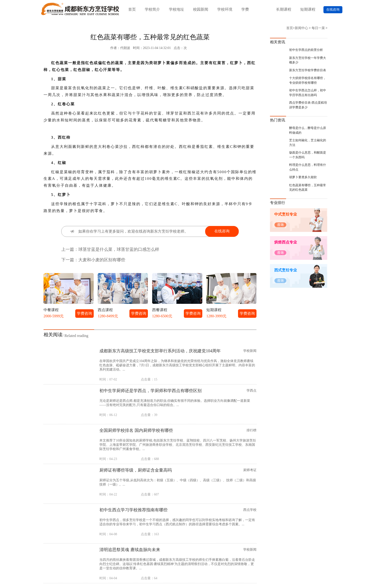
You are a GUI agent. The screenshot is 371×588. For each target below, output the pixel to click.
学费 (245, 9)
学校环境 (225, 9)
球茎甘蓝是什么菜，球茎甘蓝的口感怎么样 (119, 249)
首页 (132, 9)
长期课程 (284, 9)
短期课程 (308, 9)
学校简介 (152, 9)
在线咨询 (333, 10)
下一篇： (70, 260)
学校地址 (177, 9)
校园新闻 (201, 9)
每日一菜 (318, 28)
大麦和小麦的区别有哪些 (102, 260)
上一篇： (70, 249)
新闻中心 (301, 28)
